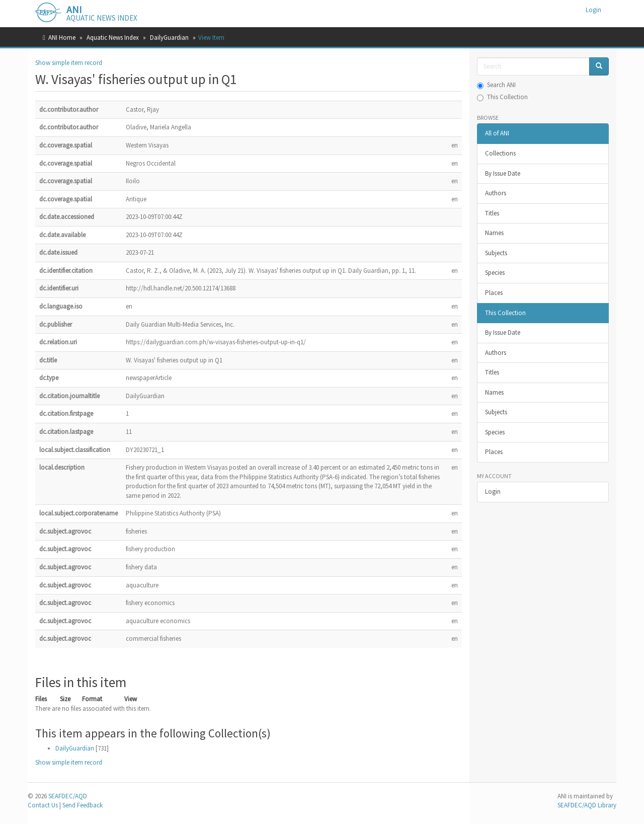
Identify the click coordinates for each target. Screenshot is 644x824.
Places (494, 293)
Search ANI (496, 85)
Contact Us (43, 805)
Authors (496, 193)
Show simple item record (69, 63)
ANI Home (62, 38)
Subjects (496, 253)
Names (494, 233)
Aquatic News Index (113, 38)
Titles (492, 213)
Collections (500, 153)
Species (495, 273)
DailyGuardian (169, 38)
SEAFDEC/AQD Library (587, 805)
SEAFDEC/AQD (68, 796)
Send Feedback (83, 805)
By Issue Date (503, 173)
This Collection (502, 97)
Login (493, 492)
